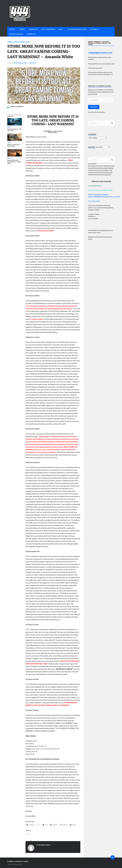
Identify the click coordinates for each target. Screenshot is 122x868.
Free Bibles (94, 29)
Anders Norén (18, 864)
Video (61, 29)
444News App (31, 34)
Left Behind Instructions (77, 29)
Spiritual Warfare (16, 34)
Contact (22, 29)
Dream (17, 42)
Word (28, 42)
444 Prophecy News (21, 63)
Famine (23, 42)
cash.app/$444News (95, 186)
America (10, 42)
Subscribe (94, 107)
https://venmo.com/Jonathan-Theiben (100, 190)
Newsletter (34, 29)
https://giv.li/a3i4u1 (94, 201)
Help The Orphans (48, 29)
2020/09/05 (33, 63)
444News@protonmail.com (100, 53)
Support (12, 29)
